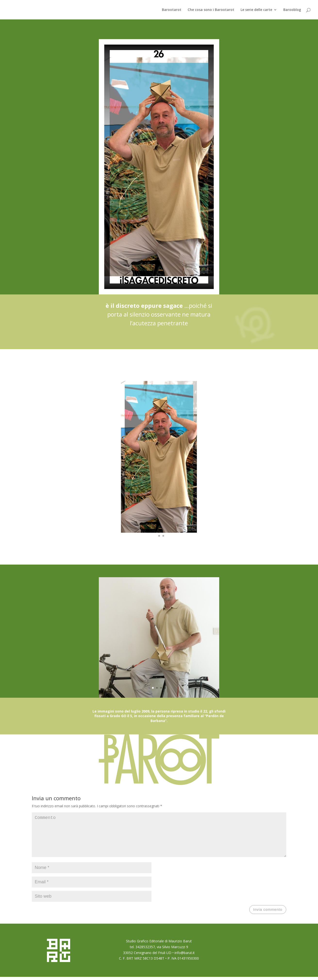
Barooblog (292, 10)
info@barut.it (185, 960)
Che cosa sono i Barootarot (211, 10)
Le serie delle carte (256, 10)
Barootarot (172, 10)
